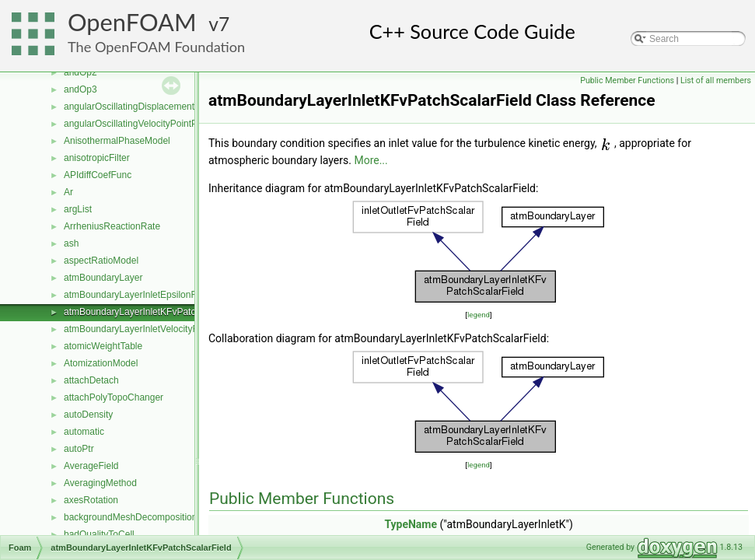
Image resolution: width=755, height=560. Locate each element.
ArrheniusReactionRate (112, 226)
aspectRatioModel (101, 261)
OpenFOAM (132, 22)
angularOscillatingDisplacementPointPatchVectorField (175, 107)
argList (78, 209)
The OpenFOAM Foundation (156, 47)
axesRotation (91, 500)
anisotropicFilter (97, 158)
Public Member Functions (627, 80)
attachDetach (91, 380)
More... (371, 160)
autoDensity (88, 415)
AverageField (91, 466)
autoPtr (79, 449)
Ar (68, 192)
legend (479, 315)
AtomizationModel (101, 363)
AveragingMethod (100, 483)
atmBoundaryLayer (103, 278)
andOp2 (80, 72)
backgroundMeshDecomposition (130, 517)
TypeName (411, 524)
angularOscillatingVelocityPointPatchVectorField (163, 124)
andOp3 (80, 89)
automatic (84, 432)
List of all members (716, 80)
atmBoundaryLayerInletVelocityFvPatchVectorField (168, 329)
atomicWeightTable (103, 346)
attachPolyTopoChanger (114, 397)
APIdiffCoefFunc (98, 175)
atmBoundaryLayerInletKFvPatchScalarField (156, 312)
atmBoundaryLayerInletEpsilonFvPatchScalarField (168, 295)
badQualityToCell (99, 534)
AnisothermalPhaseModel (117, 141)
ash (71, 243)
